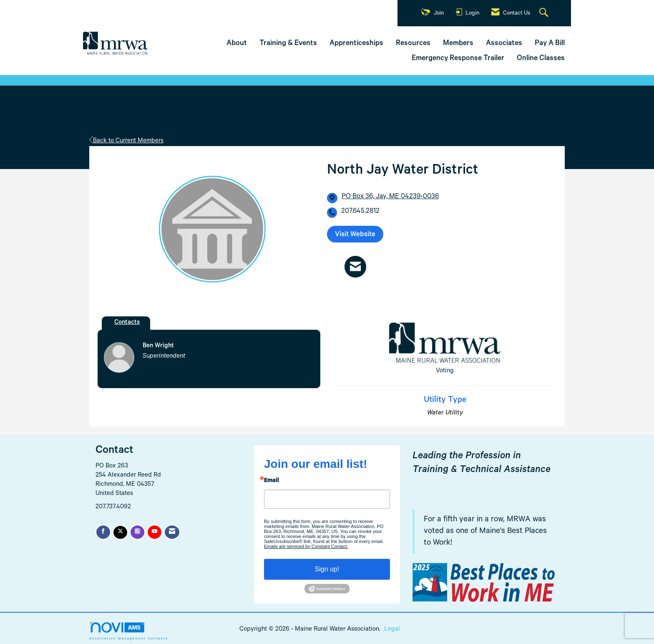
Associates (504, 44)
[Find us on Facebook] (103, 532)
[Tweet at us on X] (120, 532)
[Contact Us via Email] (172, 532)
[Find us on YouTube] (155, 532)
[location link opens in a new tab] (390, 198)
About (237, 44)
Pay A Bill (550, 44)
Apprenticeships (356, 44)
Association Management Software (129, 631)
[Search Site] (545, 13)
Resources (413, 44)
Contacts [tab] (127, 323)
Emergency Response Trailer (458, 59)
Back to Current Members (126, 141)
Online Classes (541, 59)
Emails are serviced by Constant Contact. (306, 546)
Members (458, 44)
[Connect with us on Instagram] (137, 532)
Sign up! (327, 569)
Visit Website (355, 235)
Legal (392, 630)
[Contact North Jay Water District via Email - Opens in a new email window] (355, 266)
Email (272, 481)
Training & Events (288, 44)
